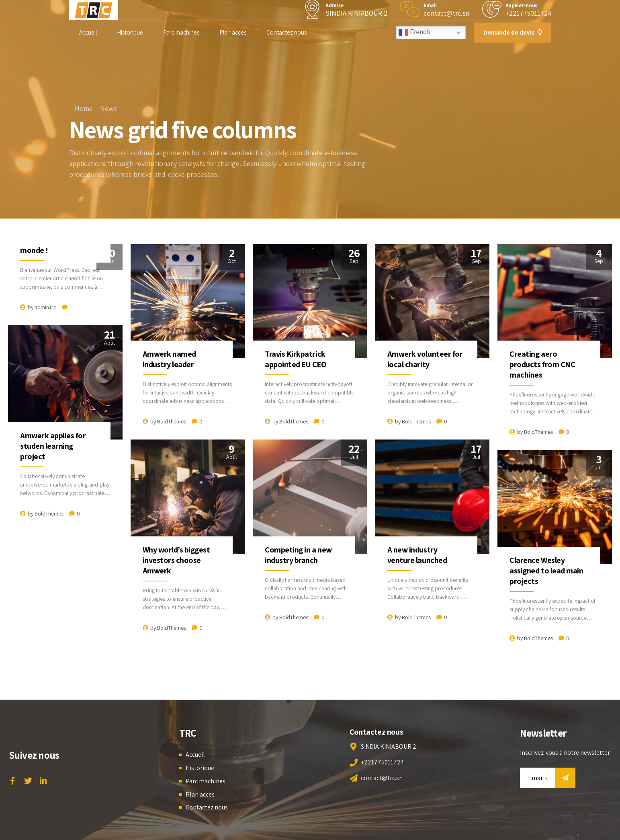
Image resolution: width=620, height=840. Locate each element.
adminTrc (45, 307)
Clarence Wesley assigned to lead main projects (546, 571)
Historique (130, 32)
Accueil (88, 32)
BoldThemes (172, 421)
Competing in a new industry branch (298, 555)
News (108, 108)
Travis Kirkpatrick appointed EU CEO (296, 359)
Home (84, 108)
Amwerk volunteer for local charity (425, 359)
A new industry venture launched (417, 555)
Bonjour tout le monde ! (46, 245)
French (414, 33)
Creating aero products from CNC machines (542, 364)
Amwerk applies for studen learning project (53, 446)
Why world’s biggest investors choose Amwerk (176, 560)
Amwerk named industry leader (169, 359)
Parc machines (181, 32)
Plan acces (233, 32)
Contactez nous (286, 32)
